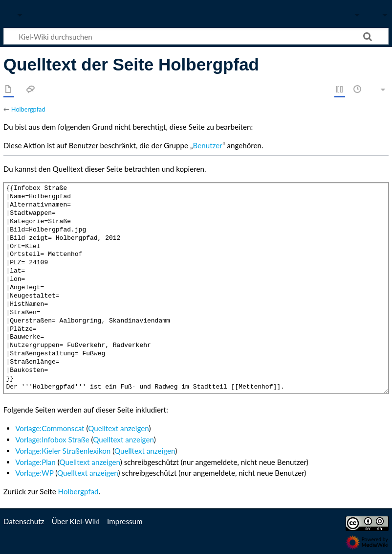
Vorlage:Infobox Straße (52, 439)
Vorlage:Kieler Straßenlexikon (63, 451)
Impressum (125, 521)
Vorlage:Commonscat (50, 428)
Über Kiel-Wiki (76, 521)
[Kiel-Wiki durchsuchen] (196, 36)
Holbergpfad (28, 109)
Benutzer (208, 145)
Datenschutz (24, 521)
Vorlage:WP (34, 473)
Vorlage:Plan (35, 462)
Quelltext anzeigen (118, 428)
